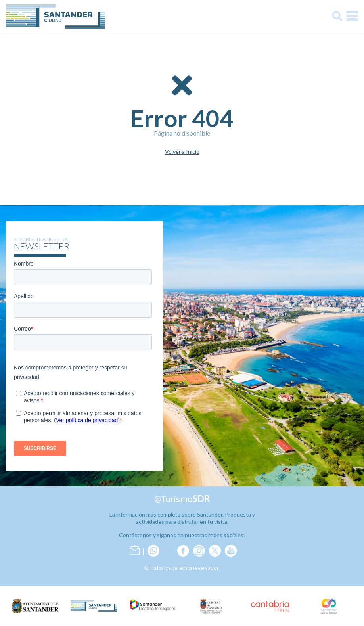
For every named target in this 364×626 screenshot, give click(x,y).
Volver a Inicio (182, 152)
